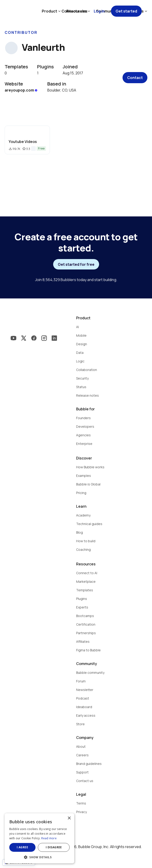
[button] (39, 857)
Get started (126, 11)
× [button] (69, 818)
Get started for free (76, 264)
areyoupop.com (21, 90)
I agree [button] (22, 847)
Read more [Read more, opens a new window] (49, 838)
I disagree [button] (54, 847)
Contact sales (74, 11)
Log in (99, 11)
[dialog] (39, 838)
